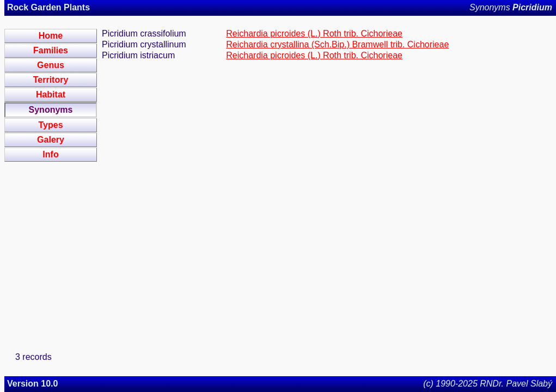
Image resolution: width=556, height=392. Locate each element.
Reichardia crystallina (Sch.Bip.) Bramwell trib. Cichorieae (337, 44)
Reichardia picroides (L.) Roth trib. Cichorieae (314, 33)
